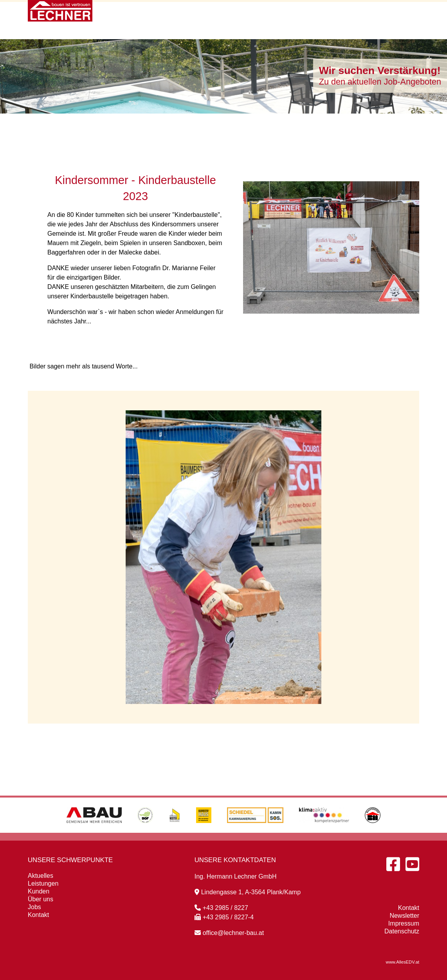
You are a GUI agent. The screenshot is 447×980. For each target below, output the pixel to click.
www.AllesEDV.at (403, 962)
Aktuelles (203, 12)
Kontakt (404, 12)
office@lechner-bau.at (229, 933)
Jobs (34, 907)
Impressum (404, 923)
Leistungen (259, 12)
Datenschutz (402, 931)
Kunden (309, 12)
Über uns (356, 12)
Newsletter (404, 916)
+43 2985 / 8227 (221, 908)
